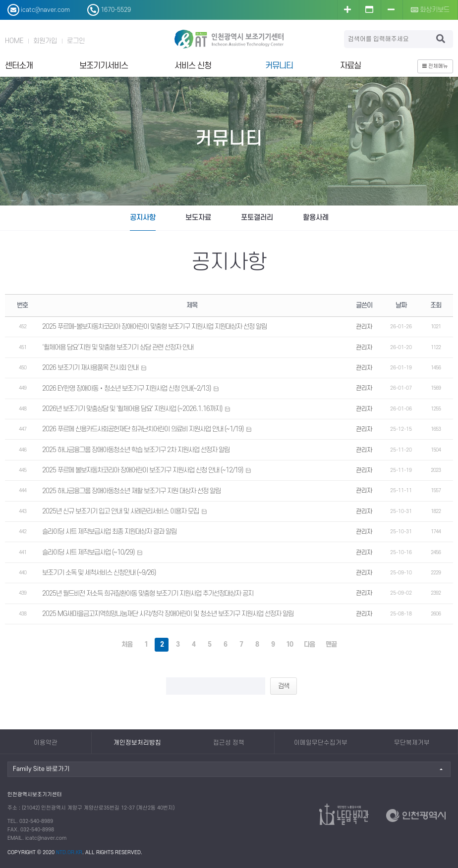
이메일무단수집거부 (321, 743)
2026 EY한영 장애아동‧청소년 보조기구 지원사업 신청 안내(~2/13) (126, 388)
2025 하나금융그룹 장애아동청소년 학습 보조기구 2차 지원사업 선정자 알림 (136, 450)
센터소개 (19, 66)
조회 (436, 305)
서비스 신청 (193, 66)
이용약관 (46, 743)
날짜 (401, 305)
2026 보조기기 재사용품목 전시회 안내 (90, 368)
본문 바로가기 (0, 0)
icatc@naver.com (46, 838)
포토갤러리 (257, 218)
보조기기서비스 (104, 66)
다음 (309, 644)
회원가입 (45, 41)
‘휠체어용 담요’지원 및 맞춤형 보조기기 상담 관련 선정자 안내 (118, 347)
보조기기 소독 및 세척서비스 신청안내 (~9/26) (99, 573)
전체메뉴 (435, 66)
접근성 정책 (229, 743)
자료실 (350, 66)
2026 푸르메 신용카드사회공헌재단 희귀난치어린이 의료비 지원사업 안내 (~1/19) (143, 429)
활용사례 (316, 218)
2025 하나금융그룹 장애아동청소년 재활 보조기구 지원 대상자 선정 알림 (131, 491)
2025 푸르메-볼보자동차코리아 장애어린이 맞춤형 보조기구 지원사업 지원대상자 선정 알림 (154, 327)
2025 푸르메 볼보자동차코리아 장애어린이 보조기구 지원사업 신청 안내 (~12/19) (143, 470)
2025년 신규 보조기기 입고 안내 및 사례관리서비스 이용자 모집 (120, 511)
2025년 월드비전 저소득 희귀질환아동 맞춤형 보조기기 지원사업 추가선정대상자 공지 (148, 593)
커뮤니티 (279, 66)
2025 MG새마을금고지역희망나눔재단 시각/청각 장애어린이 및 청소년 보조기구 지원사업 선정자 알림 (168, 614)
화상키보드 (430, 10)
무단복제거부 (412, 743)
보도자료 (198, 218)
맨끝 (331, 644)
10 (289, 644)
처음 (127, 644)
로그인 (76, 41)
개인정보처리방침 (137, 743)
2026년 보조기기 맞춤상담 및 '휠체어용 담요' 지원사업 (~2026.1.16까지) (132, 409)
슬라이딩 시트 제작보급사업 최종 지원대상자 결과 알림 (109, 532)
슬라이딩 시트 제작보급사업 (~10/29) (88, 552)
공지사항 (143, 218)
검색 (284, 686)
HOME (14, 41)
